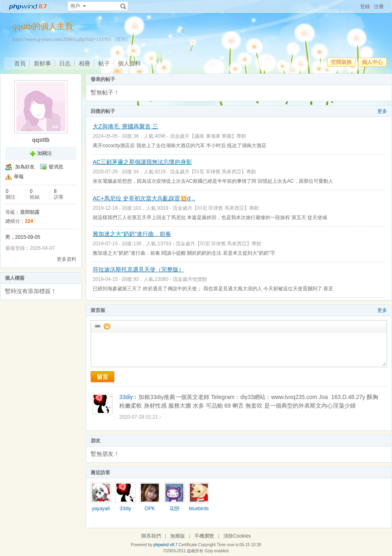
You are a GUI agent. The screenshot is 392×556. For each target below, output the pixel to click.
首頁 (20, 63)
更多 (382, 111)
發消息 (56, 167)
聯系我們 (151, 536)
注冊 (379, 7)
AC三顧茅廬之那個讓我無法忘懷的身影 (142, 162)
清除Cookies (237, 536)
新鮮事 (42, 63)
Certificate (188, 545)
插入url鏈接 (97, 326)
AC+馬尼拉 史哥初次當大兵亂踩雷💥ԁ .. (144, 198)
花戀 (174, 509)
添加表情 (107, 326)
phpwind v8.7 (166, 545)
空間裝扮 (341, 62)
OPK (150, 509)
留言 (102, 377)
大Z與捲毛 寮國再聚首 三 (125, 126)
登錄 (365, 7)
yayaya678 (101, 511)
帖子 (104, 63)
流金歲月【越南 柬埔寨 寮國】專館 (208, 136)
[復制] (121, 39)
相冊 (85, 63)
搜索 (123, 6)
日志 (65, 63)
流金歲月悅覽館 (190, 279)
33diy (126, 509)
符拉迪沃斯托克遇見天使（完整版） (138, 269)
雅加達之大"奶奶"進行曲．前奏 (132, 234)
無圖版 (178, 536)
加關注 (45, 153)
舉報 (19, 177)
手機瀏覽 (204, 536)
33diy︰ (129, 397)
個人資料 (129, 63)
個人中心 (372, 62)
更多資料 (67, 259)
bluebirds (199, 509)
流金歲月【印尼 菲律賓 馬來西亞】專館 (213, 172)
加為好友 (25, 167)
